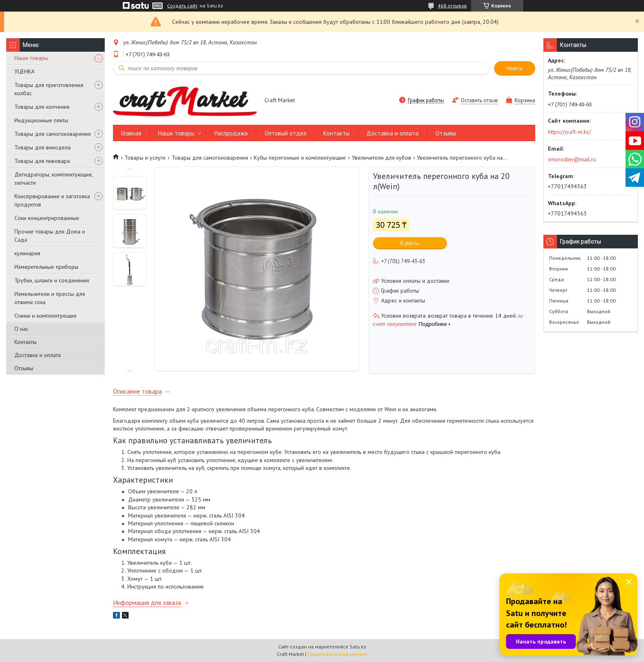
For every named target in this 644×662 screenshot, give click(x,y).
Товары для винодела (43, 147)
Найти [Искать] (515, 68)
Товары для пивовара (42, 161)
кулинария (27, 253)
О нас (21, 329)
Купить (410, 243)
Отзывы (24, 368)
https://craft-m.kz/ (569, 132)
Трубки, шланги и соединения (52, 280)
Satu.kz (358, 647)
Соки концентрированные (47, 218)
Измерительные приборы (46, 267)
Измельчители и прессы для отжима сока (50, 298)
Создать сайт (182, 6)
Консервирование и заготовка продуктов (52, 200)
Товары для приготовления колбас (49, 89)
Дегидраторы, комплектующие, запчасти (54, 179)
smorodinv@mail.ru (572, 159)
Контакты (25, 342)
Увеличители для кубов (382, 158)
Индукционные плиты (41, 120)
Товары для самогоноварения (53, 134)
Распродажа (231, 133)
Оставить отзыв (479, 100)
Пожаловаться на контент (337, 654)
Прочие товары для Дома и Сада (50, 236)
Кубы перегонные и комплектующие (300, 158)
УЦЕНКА (24, 71)
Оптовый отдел (285, 133)
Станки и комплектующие (46, 316)
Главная (131, 133)
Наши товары (31, 58)
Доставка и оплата (38, 355)
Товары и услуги (145, 158)
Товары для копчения (42, 107)
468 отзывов (452, 6)
